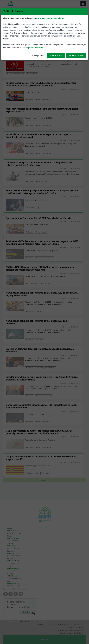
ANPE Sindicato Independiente (50, 18)
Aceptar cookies (56, 55)
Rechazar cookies (76, 55)
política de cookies (36, 48)
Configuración (38, 55)
